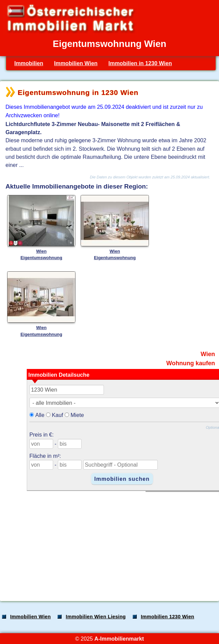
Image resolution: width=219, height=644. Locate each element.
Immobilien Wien (76, 63)
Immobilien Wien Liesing (96, 617)
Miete (77, 415)
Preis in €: (42, 435)
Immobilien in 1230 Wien (140, 63)
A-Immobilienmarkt (119, 639)
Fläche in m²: (45, 456)
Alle (40, 415)
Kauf (57, 415)
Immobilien (29, 63)
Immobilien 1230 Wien (168, 617)
